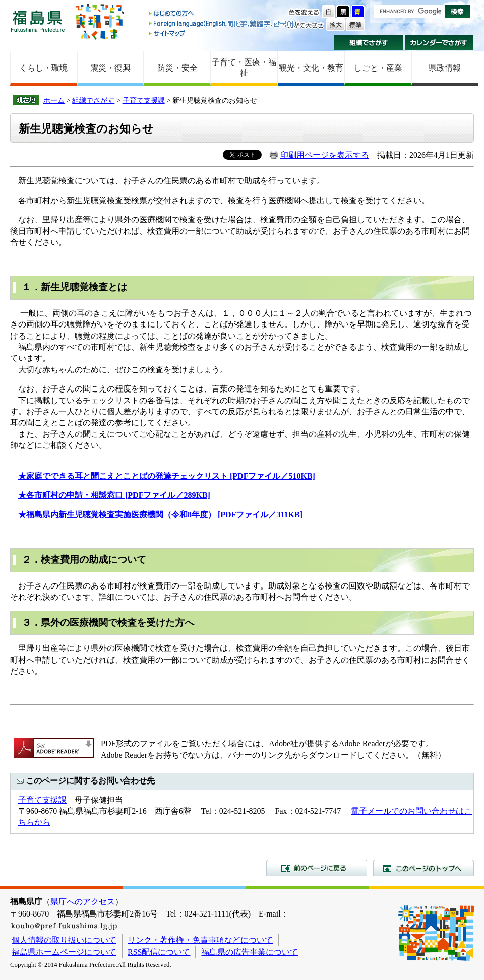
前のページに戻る (317, 868)
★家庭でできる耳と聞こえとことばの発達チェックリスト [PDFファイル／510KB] (167, 476)
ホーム (54, 100)
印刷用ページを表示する (325, 155)
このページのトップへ (423, 868)
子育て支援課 (144, 100)
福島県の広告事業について (250, 952)
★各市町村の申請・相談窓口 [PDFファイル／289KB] (114, 495)
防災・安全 (177, 68)
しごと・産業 (378, 68)
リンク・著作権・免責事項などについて (200, 940)
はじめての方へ (223, 14)
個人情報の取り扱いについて (64, 940)
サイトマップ (223, 33)
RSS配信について (159, 952)
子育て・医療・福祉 (244, 68)
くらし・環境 (43, 68)
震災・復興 (110, 68)
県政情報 (445, 68)
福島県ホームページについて (64, 952)
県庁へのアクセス (83, 902)
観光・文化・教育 (311, 68)
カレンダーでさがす (439, 43)
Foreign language (223, 23)
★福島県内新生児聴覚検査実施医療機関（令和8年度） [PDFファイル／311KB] (160, 515)
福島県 (38, 21)
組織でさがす (369, 43)
